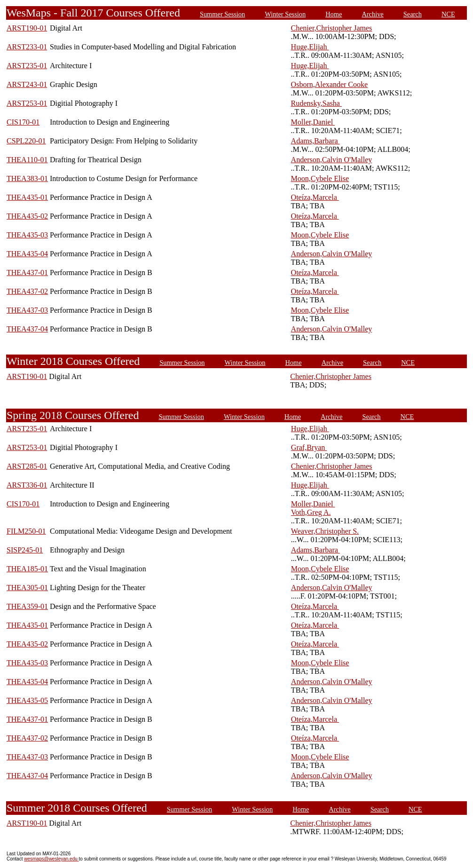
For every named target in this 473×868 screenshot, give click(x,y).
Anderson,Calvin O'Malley (332, 160)
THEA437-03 (27, 310)
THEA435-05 (27, 700)
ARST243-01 (27, 84)
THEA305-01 (27, 588)
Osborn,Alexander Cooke (330, 84)
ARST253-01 (27, 103)
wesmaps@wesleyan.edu (51, 859)
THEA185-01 (27, 569)
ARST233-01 (27, 47)
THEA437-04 (27, 329)
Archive (372, 14)
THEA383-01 (27, 178)
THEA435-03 (27, 235)
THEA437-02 (27, 291)
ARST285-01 (27, 466)
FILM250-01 (26, 531)
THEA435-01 (27, 197)
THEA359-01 (27, 606)
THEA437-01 (27, 272)
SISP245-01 (25, 550)
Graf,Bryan (309, 447)
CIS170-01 (23, 122)
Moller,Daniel (313, 122)
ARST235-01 (27, 66)
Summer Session (222, 14)
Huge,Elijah (310, 47)
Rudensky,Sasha (316, 103)
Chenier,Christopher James (332, 28)
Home (334, 14)
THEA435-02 (27, 216)
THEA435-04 (27, 254)
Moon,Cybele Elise (320, 178)
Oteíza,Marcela (315, 197)
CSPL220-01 (26, 141)
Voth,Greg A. (311, 512)
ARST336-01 (27, 485)
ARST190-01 (27, 28)
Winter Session (285, 14)
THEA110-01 (27, 160)
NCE (448, 14)
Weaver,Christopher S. (325, 531)
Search (413, 14)
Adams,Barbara (315, 141)
